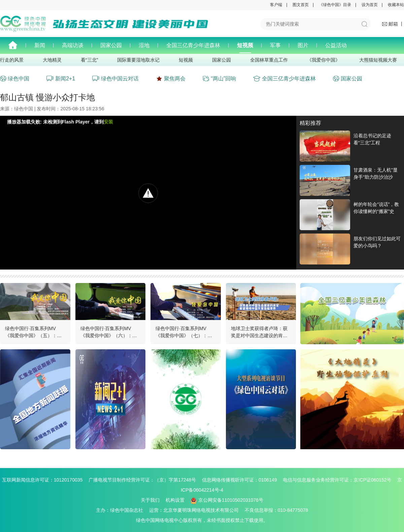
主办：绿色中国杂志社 (122, 510)
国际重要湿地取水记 (138, 60)
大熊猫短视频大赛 (378, 60)
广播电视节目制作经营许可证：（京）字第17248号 (145, 480)
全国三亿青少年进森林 (193, 45)
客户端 (276, 5)
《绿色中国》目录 (335, 5)
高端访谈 (73, 45)
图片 (303, 45)
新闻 (40, 45)
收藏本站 (396, 5)
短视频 (245, 45)
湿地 (144, 45)
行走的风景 (12, 60)
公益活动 (336, 45)
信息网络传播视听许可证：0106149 (242, 480)
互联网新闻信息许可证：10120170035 (45, 480)
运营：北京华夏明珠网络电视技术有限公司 (196, 510)
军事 (275, 45)
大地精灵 (52, 60)
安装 (108, 122)
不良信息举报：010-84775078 (276, 510)
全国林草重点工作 (269, 60)
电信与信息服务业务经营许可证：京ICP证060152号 (339, 480)
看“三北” (89, 60)
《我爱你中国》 (324, 60)
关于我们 (150, 500)
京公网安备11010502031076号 (227, 500)
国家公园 (111, 45)
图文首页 (301, 5)
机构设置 (175, 500)
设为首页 (370, 5)
